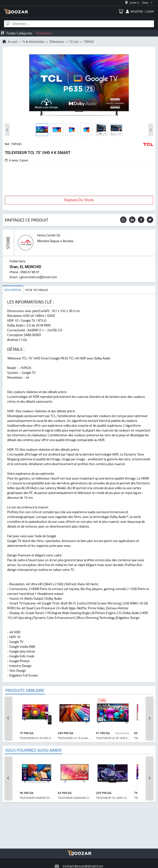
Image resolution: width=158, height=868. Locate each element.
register (137, 12)
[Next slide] (150, 718)
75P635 (89, 42)
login (150, 12)
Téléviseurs (57, 42)
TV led (74, 42)
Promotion (44, 33)
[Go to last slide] (8, 718)
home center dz (49, 235)
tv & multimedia (33, 42)
